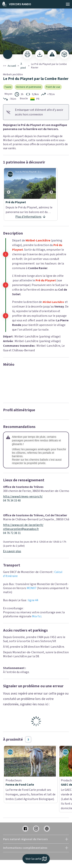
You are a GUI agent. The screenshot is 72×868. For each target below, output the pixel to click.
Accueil (12, 66)
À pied (23, 66)
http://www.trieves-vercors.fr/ (23, 497)
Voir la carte (36, 859)
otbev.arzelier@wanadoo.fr (21, 529)
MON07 (32, 588)
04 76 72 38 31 (12, 533)
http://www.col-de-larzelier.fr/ (23, 525)
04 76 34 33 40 (12, 501)
